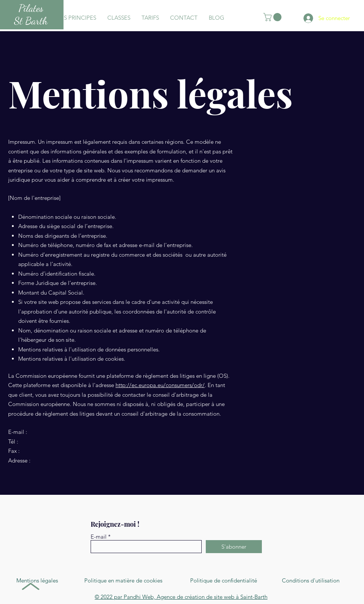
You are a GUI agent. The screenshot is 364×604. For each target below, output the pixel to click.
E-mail (99, 537)
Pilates (31, 8)
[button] (273, 17)
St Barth (31, 21)
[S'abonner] (234, 547)
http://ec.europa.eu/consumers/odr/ (160, 385)
